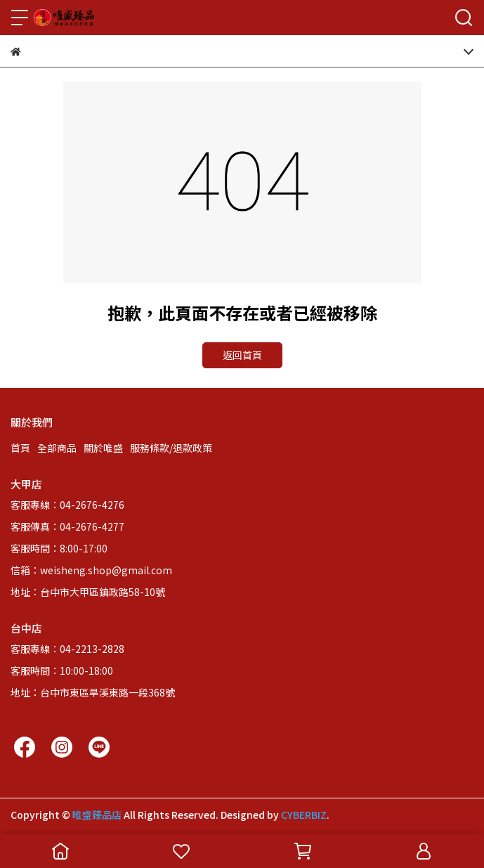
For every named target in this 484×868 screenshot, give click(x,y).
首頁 (20, 448)
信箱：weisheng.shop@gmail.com (91, 570)
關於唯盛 (103, 448)
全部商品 (57, 448)
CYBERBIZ (304, 815)
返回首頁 (242, 355)
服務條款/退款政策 (171, 448)
